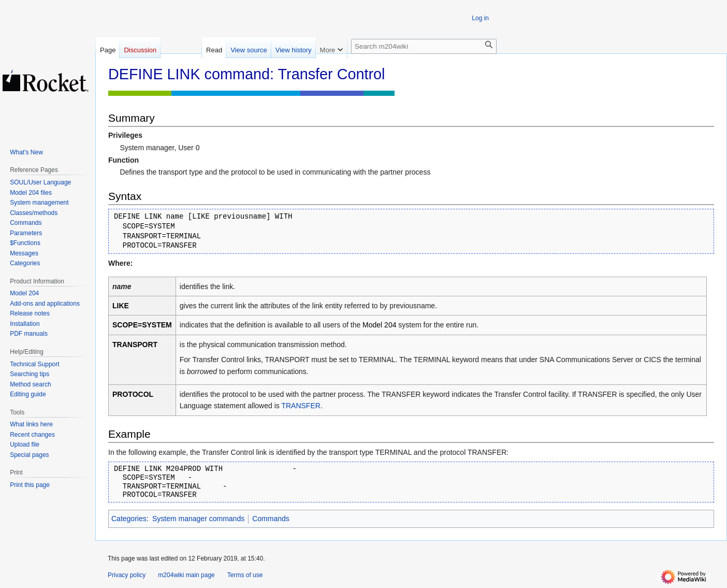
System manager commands (198, 519)
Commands (271, 519)
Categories (129, 519)
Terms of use (245, 575)
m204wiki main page (186, 575)
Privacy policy (127, 575)
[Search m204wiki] (424, 46)
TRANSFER (301, 406)
